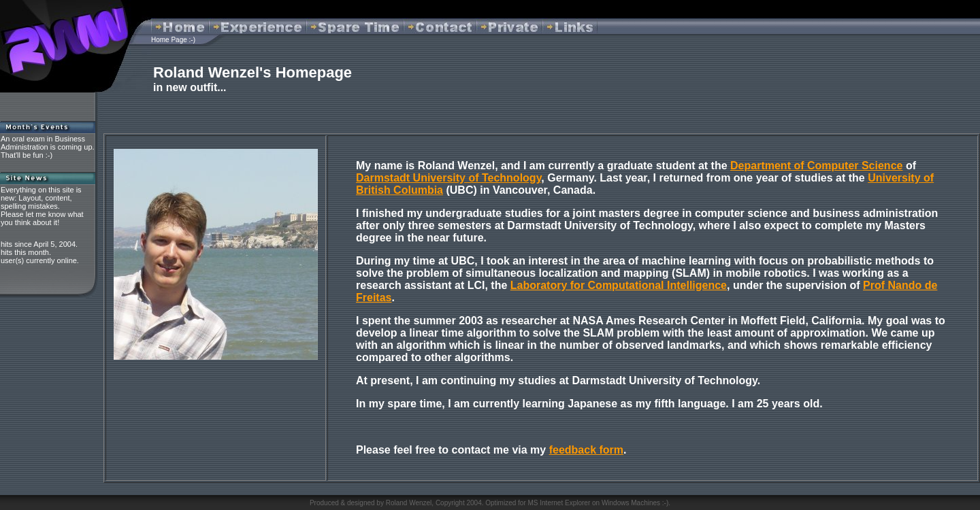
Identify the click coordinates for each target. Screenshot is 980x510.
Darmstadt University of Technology (448, 178)
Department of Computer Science (816, 166)
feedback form (586, 450)
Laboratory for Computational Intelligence (619, 285)
